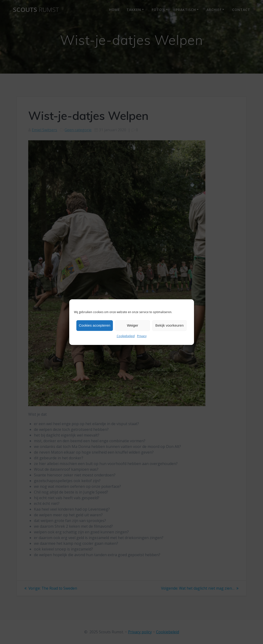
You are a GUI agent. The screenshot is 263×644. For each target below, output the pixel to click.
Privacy (142, 336)
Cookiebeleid (126, 336)
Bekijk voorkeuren (169, 325)
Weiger (132, 325)
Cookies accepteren (95, 325)
